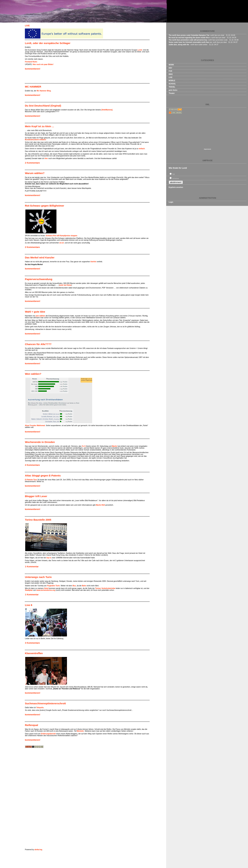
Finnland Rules (31, 62)
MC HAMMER (33, 87)
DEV (170, 68)
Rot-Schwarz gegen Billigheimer (45, 206)
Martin (115, 446)
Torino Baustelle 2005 (38, 520)
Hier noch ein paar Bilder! (43, 64)
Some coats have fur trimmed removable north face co (190, 42)
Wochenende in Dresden (40, 442)
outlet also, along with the (179, 45)
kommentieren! (33, 69)
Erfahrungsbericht (48, 734)
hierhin (93, 262)
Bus (74, 586)
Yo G (84, 446)
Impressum (208, 149)
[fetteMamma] (107, 110)
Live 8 (29, 605)
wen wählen (40, 316)
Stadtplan (29, 590)
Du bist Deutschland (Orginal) (43, 106)
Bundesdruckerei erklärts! (35, 140)
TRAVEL (172, 87)
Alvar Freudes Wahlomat (35, 425)
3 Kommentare (32, 643)
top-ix (49, 558)
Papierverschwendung (39, 279)
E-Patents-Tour (31, 480)
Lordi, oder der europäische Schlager (48, 43)
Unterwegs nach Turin (38, 577)
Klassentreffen (34, 653)
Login (171, 202)
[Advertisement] (64, 77)
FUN (170, 71)
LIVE (27, 26)
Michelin (80, 731)
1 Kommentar (32, 567)
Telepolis (40, 708)
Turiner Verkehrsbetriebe (105, 588)
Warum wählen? (35, 173)
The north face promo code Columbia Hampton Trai (189, 35)
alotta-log (38, 850)
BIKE (171, 74)
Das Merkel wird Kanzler (40, 257)
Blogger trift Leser (36, 496)
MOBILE (172, 81)
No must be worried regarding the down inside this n (190, 38)
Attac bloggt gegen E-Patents (43, 476)
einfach (142, 149)
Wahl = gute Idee (35, 312)
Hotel (46, 588)
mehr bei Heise (65, 285)
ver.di (62, 243)
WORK (171, 65)
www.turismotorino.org (46, 590)
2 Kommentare (32, 163)
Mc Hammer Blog (44, 91)
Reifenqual (31, 725)
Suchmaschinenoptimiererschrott (45, 703)
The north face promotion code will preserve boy (188, 40)
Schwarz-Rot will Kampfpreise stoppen (62, 236)
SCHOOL (172, 84)
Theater (172, 93)
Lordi (140, 50)
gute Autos (173, 90)
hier (46, 158)
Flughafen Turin (53, 586)
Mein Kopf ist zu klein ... (39, 126)
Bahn (84, 586)
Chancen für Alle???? (38, 344)
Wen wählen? (33, 374)
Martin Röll (100, 505)
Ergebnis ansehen (176, 187)
